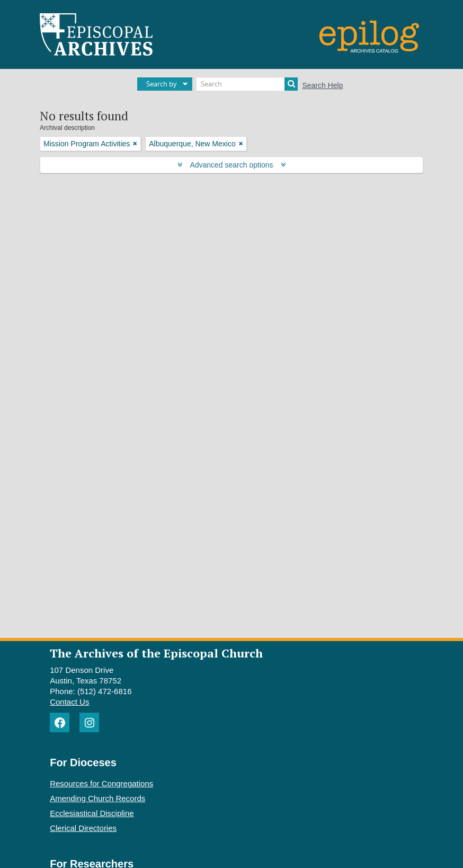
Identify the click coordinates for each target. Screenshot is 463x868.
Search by (162, 84)
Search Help (322, 85)
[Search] (247, 84)
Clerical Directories (83, 828)
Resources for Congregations (101, 783)
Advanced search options (232, 165)
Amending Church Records (97, 798)
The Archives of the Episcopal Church (156, 653)
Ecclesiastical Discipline (92, 813)
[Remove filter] (135, 144)
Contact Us (69, 702)
